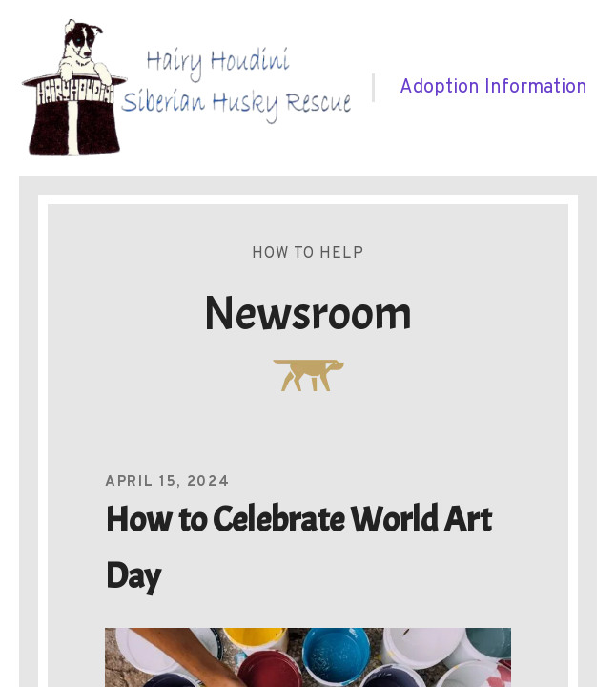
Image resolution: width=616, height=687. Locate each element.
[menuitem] (493, 88)
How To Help (308, 254)
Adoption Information (493, 88)
